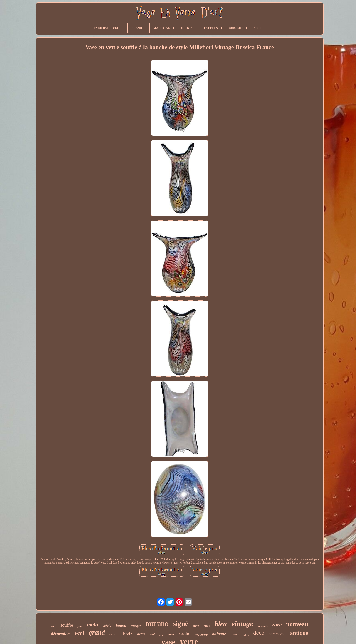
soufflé (67, 625)
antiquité (263, 626)
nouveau (297, 624)
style (196, 626)
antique (299, 633)
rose (161, 635)
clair (207, 626)
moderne (201, 634)
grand (97, 632)
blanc (234, 634)
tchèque (136, 626)
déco (259, 633)
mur (53, 626)
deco (141, 634)
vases (171, 634)
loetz (128, 633)
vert (79, 633)
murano (157, 624)
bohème (219, 634)
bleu (221, 624)
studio (185, 633)
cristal (114, 634)
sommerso (277, 634)
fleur (80, 626)
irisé (152, 634)
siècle (107, 625)
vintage (242, 624)
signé (181, 624)
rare (277, 625)
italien (246, 635)
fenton (121, 625)
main (93, 625)
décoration (60, 634)
